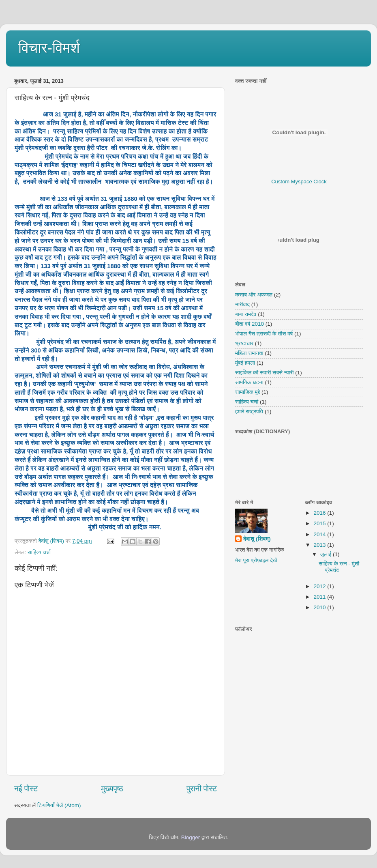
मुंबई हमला (245, 363)
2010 (320, 607)
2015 (320, 523)
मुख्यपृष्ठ (112, 789)
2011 (320, 597)
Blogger (191, 837)
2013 (320, 545)
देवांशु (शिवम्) (257, 539)
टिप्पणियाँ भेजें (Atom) (59, 805)
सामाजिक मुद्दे (247, 392)
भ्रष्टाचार (244, 343)
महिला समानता (249, 353)
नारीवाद (242, 304)
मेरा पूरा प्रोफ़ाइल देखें (256, 560)
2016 (320, 513)
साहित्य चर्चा (39, 552)
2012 (320, 586)
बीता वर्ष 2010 (250, 324)
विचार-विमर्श (49, 48)
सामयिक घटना (249, 382)
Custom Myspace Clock (299, 182)
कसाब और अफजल (254, 295)
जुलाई (327, 554)
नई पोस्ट (26, 789)
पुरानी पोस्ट (202, 789)
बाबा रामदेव (246, 314)
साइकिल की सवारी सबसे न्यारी (265, 373)
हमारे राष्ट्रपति (249, 411)
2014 (320, 534)
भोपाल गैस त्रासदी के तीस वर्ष (264, 334)
